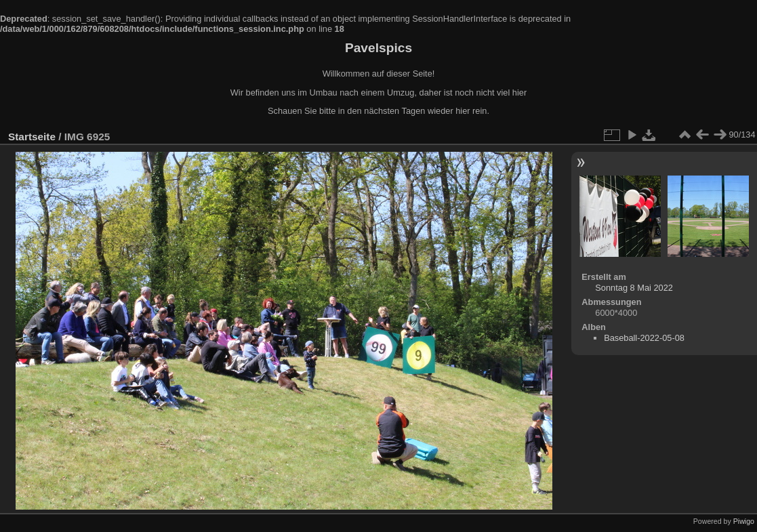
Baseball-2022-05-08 (644, 338)
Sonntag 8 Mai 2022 (634, 288)
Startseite (32, 137)
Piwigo (744, 521)
